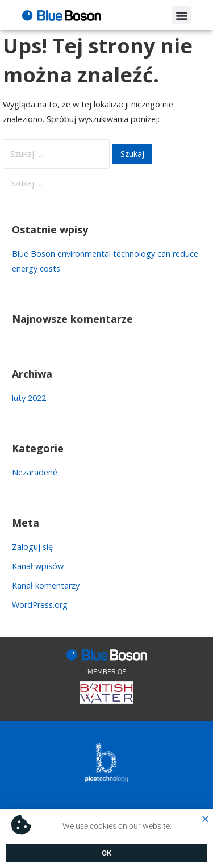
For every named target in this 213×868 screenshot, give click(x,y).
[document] (106, 434)
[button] (205, 819)
